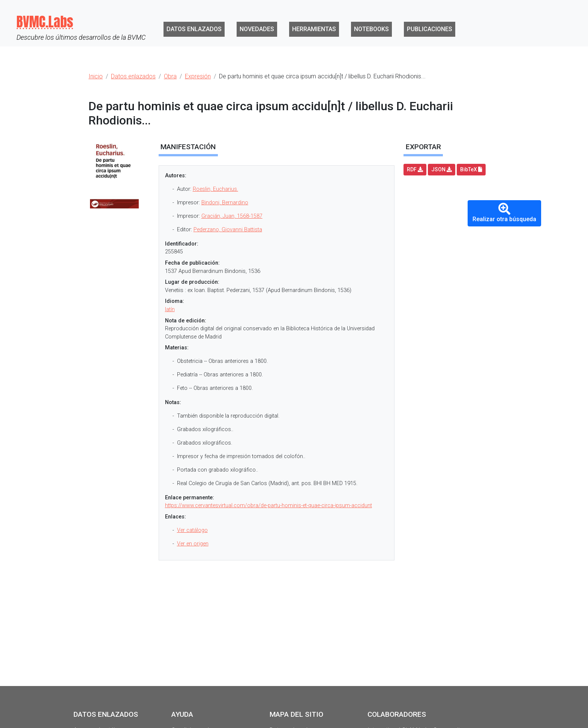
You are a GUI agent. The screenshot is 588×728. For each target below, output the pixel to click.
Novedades (257, 29)
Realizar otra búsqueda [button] (504, 213)
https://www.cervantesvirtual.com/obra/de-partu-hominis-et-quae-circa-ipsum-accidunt (268, 506)
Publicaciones (430, 29)
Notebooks (371, 29)
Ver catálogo (192, 530)
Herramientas (314, 29)
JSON (442, 169)
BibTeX (471, 169)
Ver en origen (193, 544)
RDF (415, 169)
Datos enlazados (194, 29)
